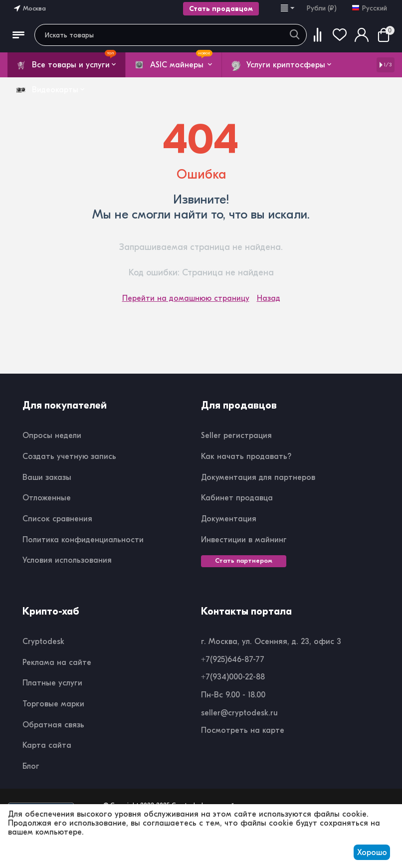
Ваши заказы (47, 477)
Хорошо (372, 853)
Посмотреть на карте (243, 730)
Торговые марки (53, 704)
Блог (31, 766)
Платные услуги (52, 683)
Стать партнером (244, 560)
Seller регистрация (236, 435)
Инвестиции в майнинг (244, 540)
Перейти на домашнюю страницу (186, 298)
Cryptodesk (43, 642)
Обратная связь (53, 725)
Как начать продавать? (246, 456)
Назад (269, 298)
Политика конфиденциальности (83, 540)
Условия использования (67, 560)
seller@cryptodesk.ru (239, 713)
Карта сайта (47, 745)
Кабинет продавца (237, 498)
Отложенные (47, 498)
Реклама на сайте (57, 662)
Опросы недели (52, 435)
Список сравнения (57, 519)
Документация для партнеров (258, 477)
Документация (229, 519)
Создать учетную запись (69, 456)
